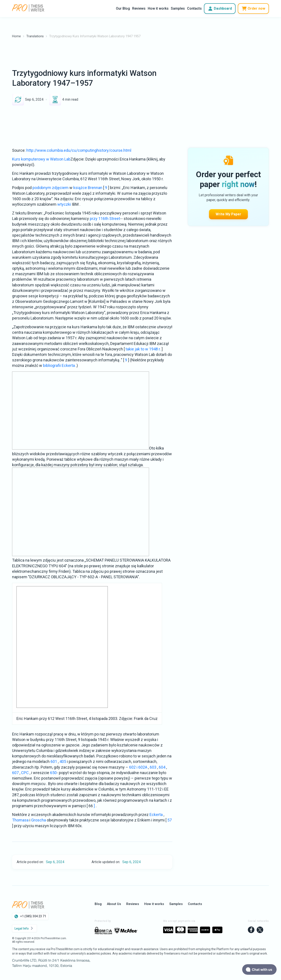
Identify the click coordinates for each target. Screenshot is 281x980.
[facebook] (251, 930)
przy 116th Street (105, 219)
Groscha (39, 820)
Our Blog (123, 8)
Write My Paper (228, 187)
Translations (35, 36)
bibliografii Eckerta (59, 365)
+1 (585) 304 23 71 (30, 916)
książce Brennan (88, 188)
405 (63, 761)
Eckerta (156, 815)
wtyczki (64, 204)
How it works (158, 8)
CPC (25, 773)
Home (16, 36)
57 (169, 820)
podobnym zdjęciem (50, 188)
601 (54, 761)
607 (15, 773)
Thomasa (20, 820)
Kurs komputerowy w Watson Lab (41, 159)
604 (162, 767)
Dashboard (220, 9)
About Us (114, 904)
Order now (253, 9)
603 (153, 767)
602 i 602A (138, 767)
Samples (178, 8)
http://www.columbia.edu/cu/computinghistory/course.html (79, 150)
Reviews (139, 8)
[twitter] (260, 930)
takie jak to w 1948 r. (143, 349)
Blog (98, 904)
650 (53, 773)
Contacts (194, 8)
